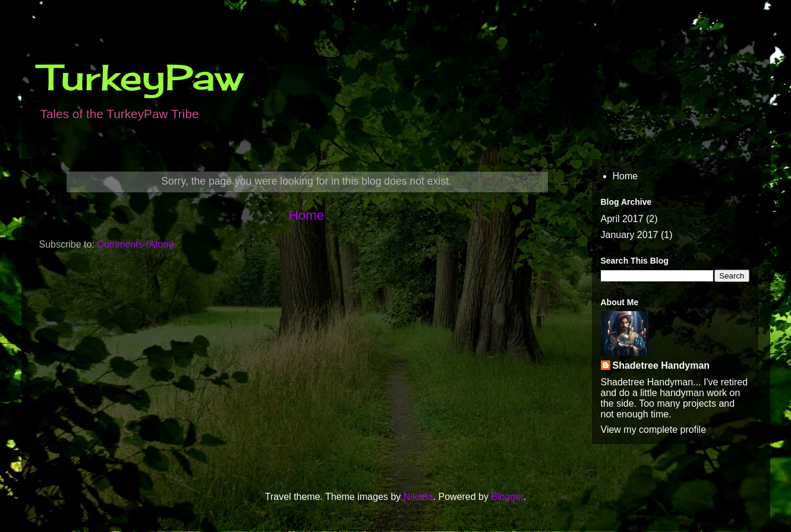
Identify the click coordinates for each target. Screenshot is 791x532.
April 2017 (622, 219)
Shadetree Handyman (661, 365)
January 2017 (630, 235)
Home (307, 215)
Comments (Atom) (135, 244)
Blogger (507, 497)
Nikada (418, 497)
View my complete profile (654, 430)
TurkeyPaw (141, 77)
